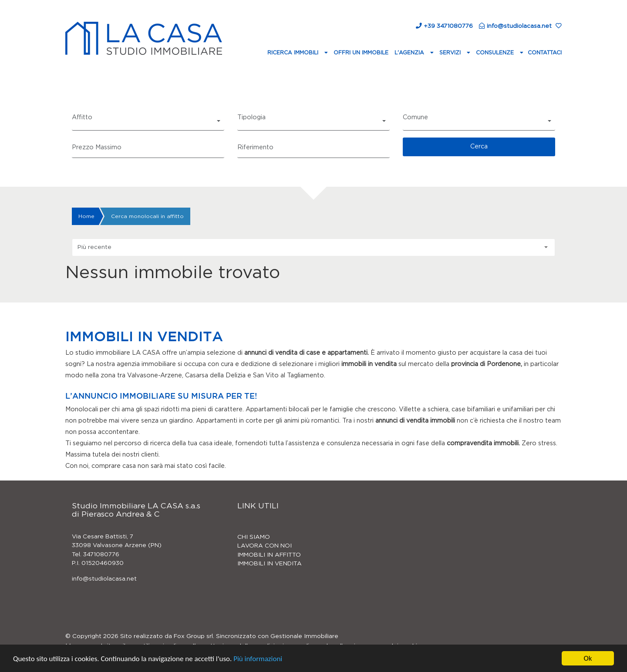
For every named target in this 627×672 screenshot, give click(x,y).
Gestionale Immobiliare (304, 636)
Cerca (479, 147)
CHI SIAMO (254, 537)
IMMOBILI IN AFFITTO (269, 555)
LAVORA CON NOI (265, 546)
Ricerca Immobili (294, 53)
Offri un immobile (361, 53)
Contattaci (545, 53)
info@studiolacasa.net (104, 579)
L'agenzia (410, 53)
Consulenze (496, 53)
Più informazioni (258, 659)
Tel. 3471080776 (96, 554)
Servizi (451, 53)
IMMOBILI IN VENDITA (270, 564)
